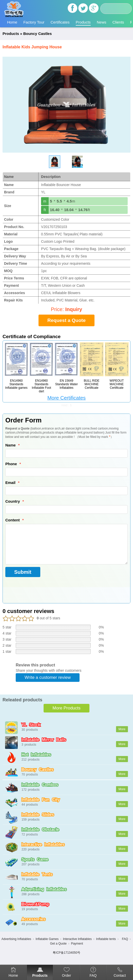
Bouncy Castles (38, 34)
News (102, 22)
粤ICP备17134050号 (66, 953)
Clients (118, 22)
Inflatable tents (106, 939)
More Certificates (66, 398)
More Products (66, 708)
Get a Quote (58, 944)
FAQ (93, 975)
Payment (77, 944)
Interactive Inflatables (77, 939)
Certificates (60, 22)
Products (83, 22)
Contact (120, 975)
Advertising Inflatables (16, 939)
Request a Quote (66, 320)
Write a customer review (48, 677)
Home (12, 22)
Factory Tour (34, 22)
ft (45, 210)
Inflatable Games (47, 939)
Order (67, 975)
